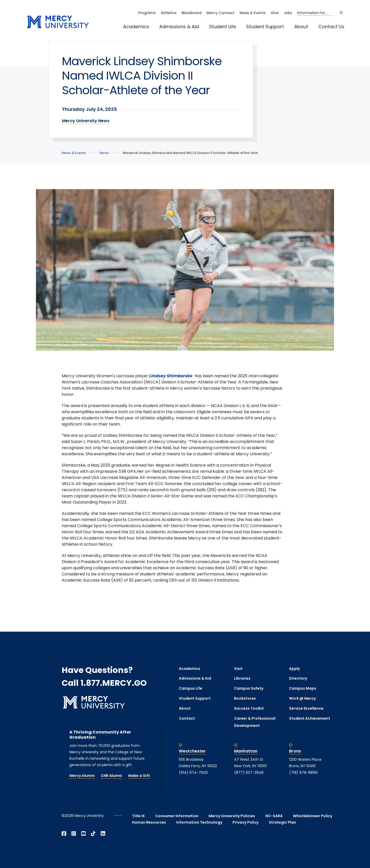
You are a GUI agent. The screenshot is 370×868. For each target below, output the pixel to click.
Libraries (242, 678)
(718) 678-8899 (303, 773)
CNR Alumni (111, 776)
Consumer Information (177, 816)
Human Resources (149, 822)
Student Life (223, 27)
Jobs (288, 13)
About (301, 27)
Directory (298, 678)
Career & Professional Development (255, 722)
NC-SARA (274, 816)
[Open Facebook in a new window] (64, 834)
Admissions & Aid (179, 27)
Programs (147, 13)
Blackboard (192, 13)
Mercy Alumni (82, 776)
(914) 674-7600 (193, 773)
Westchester (192, 751)
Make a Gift (139, 776)
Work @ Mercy (302, 698)
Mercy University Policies (232, 816)
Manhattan (246, 751)
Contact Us (331, 27)
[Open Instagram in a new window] (74, 834)
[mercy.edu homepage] (58, 22)
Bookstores (245, 698)
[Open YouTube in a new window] (84, 834)
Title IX (138, 816)
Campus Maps (303, 688)
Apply (294, 669)
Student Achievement (310, 718)
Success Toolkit (249, 708)
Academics (136, 27)
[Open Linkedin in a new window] (103, 834)
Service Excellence (306, 708)
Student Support (265, 27)
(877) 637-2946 (249, 773)
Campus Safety (249, 688)
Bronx (295, 751)
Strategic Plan (282, 822)
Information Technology (199, 822)
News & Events (253, 13)
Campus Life (191, 688)
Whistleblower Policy (313, 816)
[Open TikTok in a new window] (93, 834)
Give (275, 13)
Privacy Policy (246, 822)
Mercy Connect (221, 13)
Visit (238, 669)
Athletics (169, 13)
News (104, 153)
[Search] (341, 13)
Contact (187, 718)
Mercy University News (86, 121)
